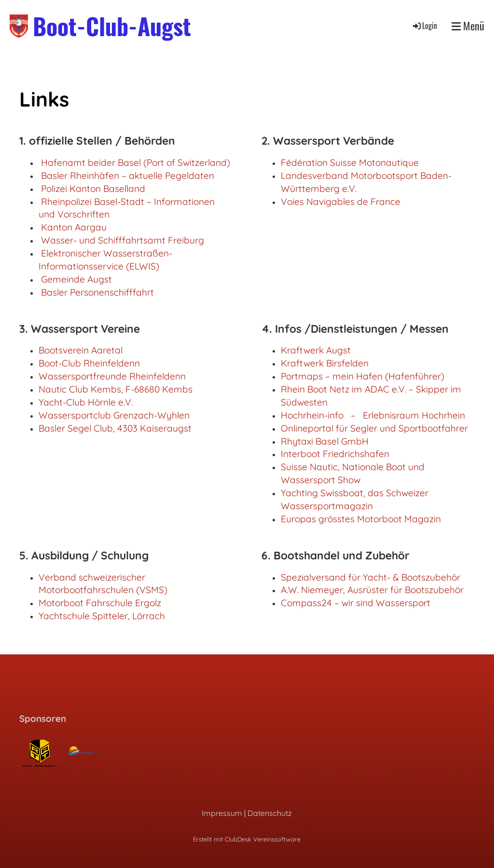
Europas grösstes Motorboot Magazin (361, 519)
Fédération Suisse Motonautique (350, 163)
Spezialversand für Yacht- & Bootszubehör (370, 577)
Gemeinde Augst (76, 279)
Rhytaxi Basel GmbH (325, 441)
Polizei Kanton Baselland (93, 189)
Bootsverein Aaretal (81, 350)
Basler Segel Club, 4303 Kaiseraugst (115, 428)
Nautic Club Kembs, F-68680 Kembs (116, 389)
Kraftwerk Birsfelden (325, 363)
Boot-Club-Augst (112, 26)
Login (424, 26)
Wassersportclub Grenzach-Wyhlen (114, 415)
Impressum (222, 813)
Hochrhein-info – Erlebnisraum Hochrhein (373, 415)
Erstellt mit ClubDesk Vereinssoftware (247, 839)
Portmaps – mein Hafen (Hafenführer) (363, 376)
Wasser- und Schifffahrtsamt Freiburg (123, 240)
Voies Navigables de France (341, 202)
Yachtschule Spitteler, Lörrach (102, 616)
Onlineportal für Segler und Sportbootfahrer (374, 428)
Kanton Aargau (74, 227)
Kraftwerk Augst (316, 350)
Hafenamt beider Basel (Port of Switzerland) (136, 163)
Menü (468, 26)
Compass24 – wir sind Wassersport (356, 603)
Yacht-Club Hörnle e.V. (86, 402)
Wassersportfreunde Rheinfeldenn (112, 376)
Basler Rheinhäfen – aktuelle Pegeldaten (128, 176)
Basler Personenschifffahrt (97, 292)
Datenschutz (270, 813)
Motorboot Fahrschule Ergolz (100, 603)
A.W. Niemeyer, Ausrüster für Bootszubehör (372, 590)
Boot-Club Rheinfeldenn (89, 363)
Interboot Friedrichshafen (335, 454)
